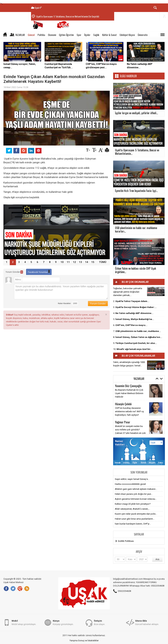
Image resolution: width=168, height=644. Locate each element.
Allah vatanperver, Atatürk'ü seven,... (132, 509)
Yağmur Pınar (123, 422)
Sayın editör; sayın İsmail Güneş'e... (132, 479)
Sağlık (96, 35)
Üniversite (143, 35)
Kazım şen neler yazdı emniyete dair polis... (136, 514)
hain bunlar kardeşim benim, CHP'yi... (133, 524)
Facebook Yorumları (39, 272)
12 (74, 262)
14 (87, 262)
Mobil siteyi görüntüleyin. (24, 622)
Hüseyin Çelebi (123, 404)
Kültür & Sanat (109, 35)
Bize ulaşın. (100, 622)
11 (68, 262)
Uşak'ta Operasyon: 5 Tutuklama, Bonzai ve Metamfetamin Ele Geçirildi (68, 16)
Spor (79, 35)
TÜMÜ (103, 262)
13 (80, 262)
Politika (41, 35)
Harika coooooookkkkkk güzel (130, 484)
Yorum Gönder (14, 272)
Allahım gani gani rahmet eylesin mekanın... (136, 489)
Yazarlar (20, 35)
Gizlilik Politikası (126, 541)
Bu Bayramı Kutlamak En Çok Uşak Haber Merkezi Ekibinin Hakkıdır (129, 393)
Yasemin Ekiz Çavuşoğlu (128, 386)
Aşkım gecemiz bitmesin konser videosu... (136, 499)
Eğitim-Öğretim (66, 35)
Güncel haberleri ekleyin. (147, 622)
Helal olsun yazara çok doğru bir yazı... (134, 494)
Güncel (31, 35)
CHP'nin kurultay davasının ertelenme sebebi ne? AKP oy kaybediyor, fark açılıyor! (129, 411)
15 (93, 262)
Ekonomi (52, 35)
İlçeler (87, 35)
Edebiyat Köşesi (127, 35)
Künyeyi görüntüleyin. (63, 622)
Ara (157, 559)
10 (62, 262)
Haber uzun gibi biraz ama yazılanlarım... (135, 519)
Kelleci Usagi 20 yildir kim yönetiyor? (133, 504)
